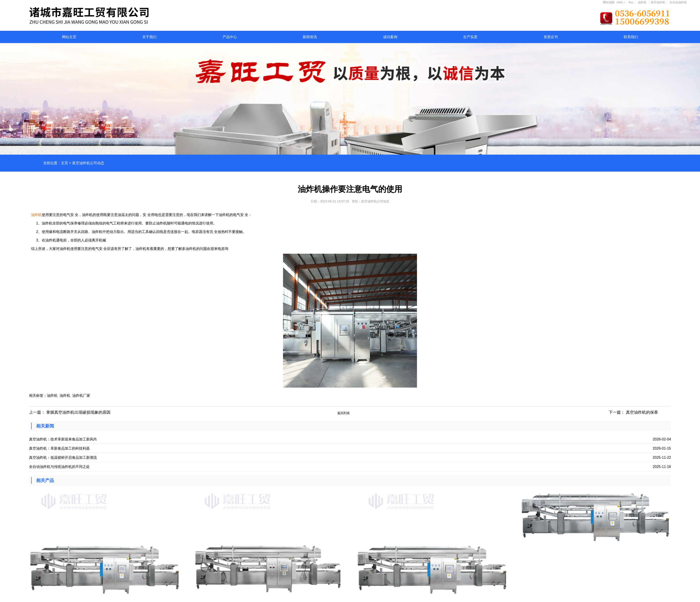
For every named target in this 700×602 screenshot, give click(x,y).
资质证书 (551, 37)
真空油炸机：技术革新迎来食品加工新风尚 (63, 439)
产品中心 (230, 37)
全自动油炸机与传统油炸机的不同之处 (59, 467)
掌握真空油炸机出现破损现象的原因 (78, 412)
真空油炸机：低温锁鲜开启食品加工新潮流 (63, 458)
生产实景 (470, 37)
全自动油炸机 (678, 2)
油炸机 (642, 2)
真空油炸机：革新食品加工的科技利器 (59, 448)
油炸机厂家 (81, 395)
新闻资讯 (310, 37)
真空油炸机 (658, 2)
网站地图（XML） (615, 2)
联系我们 (631, 37)
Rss (631, 2)
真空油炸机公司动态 (88, 163)
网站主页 (69, 37)
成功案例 (390, 37)
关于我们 (149, 37)
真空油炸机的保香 (642, 412)
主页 (65, 163)
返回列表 (344, 413)
